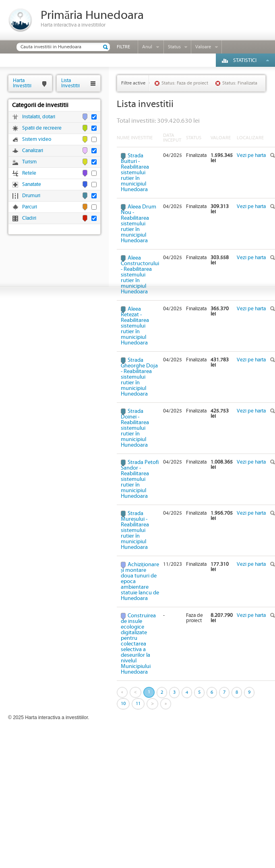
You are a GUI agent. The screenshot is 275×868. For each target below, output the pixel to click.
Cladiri (29, 218)
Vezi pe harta (251, 156)
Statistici (245, 61)
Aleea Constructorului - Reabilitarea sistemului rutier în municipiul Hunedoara (140, 275)
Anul (147, 47)
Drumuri (31, 196)
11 (138, 704)
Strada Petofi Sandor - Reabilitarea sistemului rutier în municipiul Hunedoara (140, 479)
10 (123, 704)
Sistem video (37, 139)
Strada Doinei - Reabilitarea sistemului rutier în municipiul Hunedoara (135, 428)
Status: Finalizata (240, 83)
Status (174, 47)
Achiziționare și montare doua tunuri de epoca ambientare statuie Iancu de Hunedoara (140, 581)
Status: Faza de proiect (185, 83)
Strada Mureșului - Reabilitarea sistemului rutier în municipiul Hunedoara (135, 530)
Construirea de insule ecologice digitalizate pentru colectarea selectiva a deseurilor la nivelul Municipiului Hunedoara (138, 644)
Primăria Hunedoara (92, 15)
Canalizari (33, 151)
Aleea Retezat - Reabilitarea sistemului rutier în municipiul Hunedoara (135, 326)
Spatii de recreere (42, 128)
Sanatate (32, 185)
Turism (29, 162)
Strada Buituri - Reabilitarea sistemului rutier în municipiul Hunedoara (135, 173)
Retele (29, 173)
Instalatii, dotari (39, 117)
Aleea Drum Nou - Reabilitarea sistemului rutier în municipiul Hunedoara (139, 224)
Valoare (203, 47)
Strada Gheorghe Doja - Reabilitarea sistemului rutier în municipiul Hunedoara (139, 377)
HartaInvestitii (22, 83)
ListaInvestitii (70, 83)
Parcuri (30, 207)
